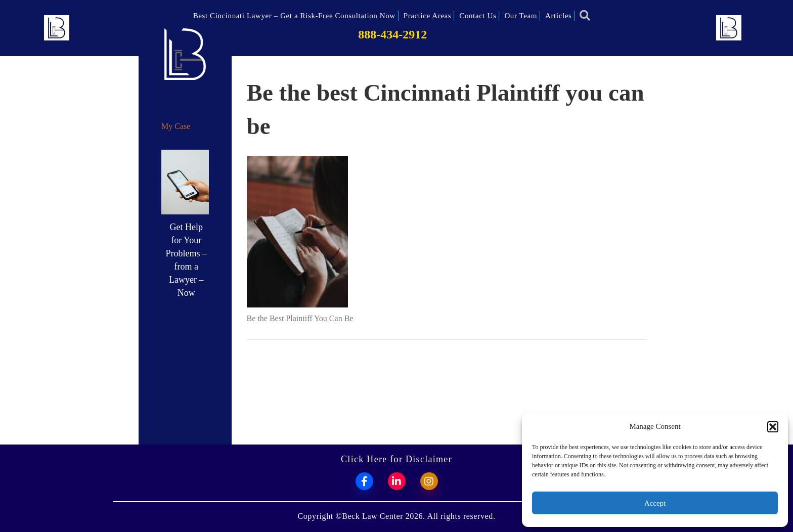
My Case (176, 126)
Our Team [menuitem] (521, 16)
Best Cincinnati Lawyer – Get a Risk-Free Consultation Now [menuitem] (294, 16)
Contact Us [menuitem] (478, 16)
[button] (773, 427)
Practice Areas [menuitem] (428, 16)
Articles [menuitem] (558, 16)
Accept (655, 503)
